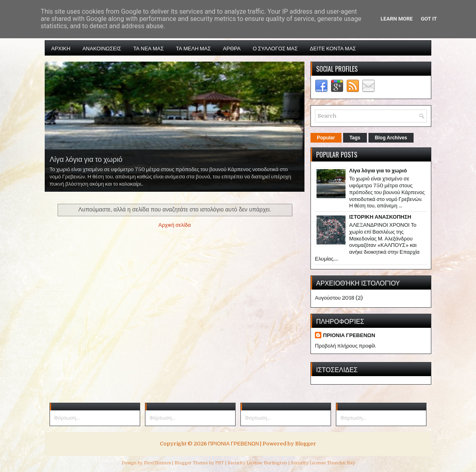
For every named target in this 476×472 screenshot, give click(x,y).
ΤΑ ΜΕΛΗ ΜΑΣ (194, 48)
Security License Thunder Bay (323, 463)
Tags (355, 138)
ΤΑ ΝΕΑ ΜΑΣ (149, 48)
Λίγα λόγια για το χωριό (86, 159)
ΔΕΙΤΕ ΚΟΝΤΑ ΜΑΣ (333, 48)
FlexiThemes (157, 463)
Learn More (397, 19)
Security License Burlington (257, 463)
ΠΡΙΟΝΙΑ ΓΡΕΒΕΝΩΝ (349, 335)
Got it (429, 19)
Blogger (306, 444)
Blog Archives (391, 138)
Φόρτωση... (67, 418)
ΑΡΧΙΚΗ (61, 48)
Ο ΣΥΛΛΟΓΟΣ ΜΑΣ (275, 48)
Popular (326, 138)
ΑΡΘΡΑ (232, 48)
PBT (219, 463)
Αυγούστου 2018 (335, 298)
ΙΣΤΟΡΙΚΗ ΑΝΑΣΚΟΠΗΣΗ (380, 217)
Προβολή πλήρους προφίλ (345, 346)
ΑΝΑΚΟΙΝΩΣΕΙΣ (102, 48)
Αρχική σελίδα (174, 225)
